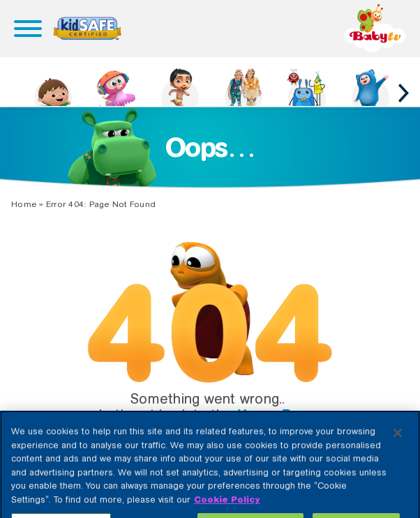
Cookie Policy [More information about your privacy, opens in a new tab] (227, 506)
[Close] (398, 439)
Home (24, 204)
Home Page (277, 415)
